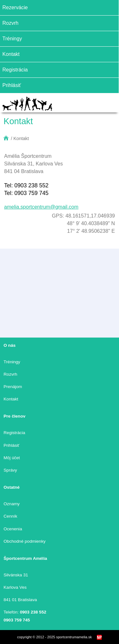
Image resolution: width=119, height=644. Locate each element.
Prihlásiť (11, 85)
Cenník (10, 516)
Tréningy (12, 39)
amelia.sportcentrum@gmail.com (41, 207)
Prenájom (13, 387)
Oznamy (12, 504)
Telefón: (25, 612)
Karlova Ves (15, 587)
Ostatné (12, 487)
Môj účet (12, 458)
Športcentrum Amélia (25, 558)
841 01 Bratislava (20, 600)
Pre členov (14, 416)
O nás (10, 345)
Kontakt (11, 54)
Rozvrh (10, 23)
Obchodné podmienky (24, 541)
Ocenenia (13, 529)
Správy (10, 470)
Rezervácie (15, 7)
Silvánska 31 (16, 575)
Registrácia (15, 70)
